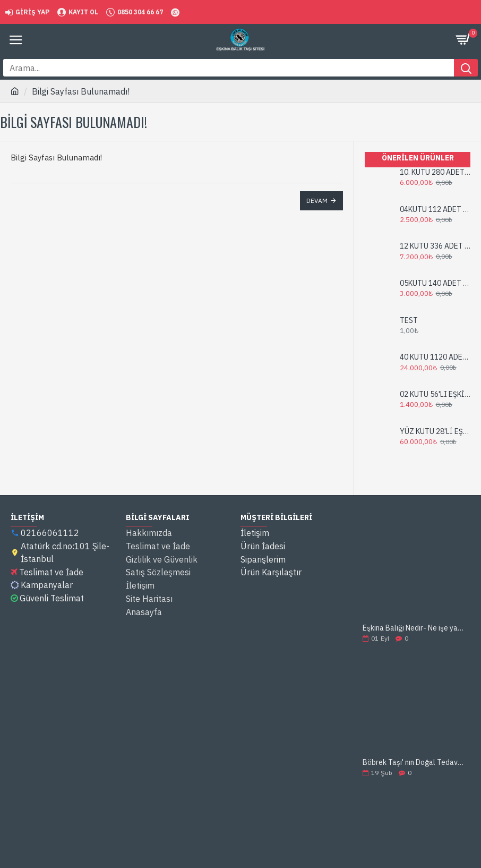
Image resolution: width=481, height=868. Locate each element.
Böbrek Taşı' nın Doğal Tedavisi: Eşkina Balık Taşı (413, 763)
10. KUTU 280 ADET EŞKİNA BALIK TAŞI (435, 172)
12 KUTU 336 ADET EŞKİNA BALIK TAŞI (435, 246)
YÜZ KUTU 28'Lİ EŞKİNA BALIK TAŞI (435, 431)
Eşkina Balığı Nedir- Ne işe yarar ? (413, 628)
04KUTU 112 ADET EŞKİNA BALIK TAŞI (435, 209)
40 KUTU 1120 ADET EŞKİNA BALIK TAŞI (435, 357)
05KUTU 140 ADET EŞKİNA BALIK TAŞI (435, 283)
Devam (317, 201)
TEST (409, 320)
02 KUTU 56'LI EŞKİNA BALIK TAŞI (435, 394)
